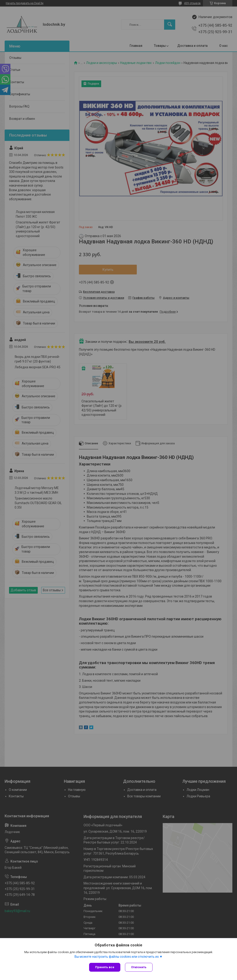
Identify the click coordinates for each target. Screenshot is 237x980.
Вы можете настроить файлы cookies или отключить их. (117, 957)
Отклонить (139, 967)
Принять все (105, 967)
